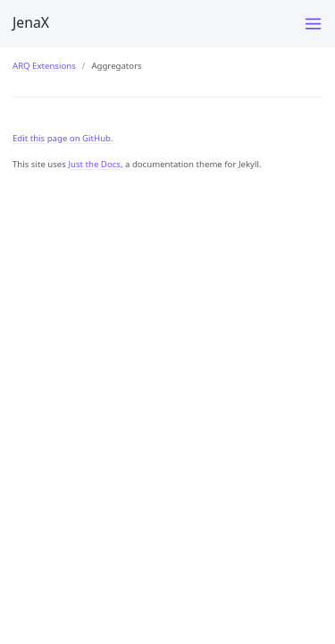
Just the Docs (94, 164)
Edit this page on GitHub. (63, 138)
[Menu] (313, 24)
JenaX (31, 22)
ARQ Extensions (44, 66)
